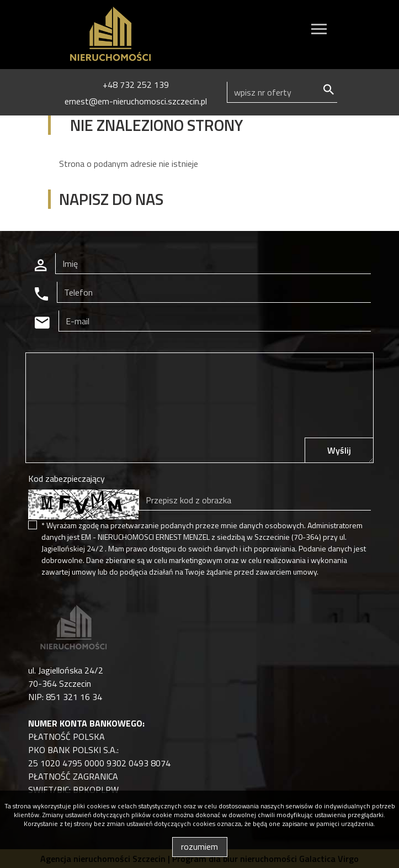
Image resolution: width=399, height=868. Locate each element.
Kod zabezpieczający (66, 478)
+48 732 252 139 (136, 85)
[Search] (282, 92)
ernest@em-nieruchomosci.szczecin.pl (136, 101)
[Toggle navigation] (319, 31)
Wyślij (339, 450)
